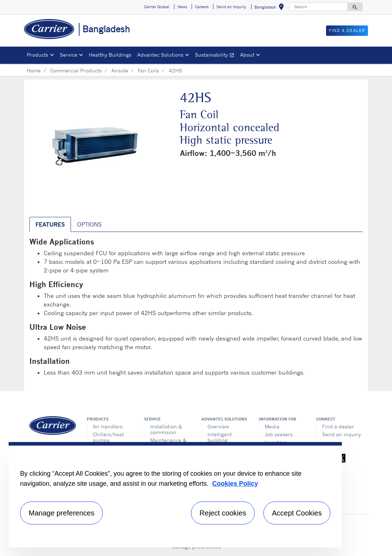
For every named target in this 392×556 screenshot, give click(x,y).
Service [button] (69, 55)
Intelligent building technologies (223, 440)
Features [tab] (50, 224)
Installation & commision (166, 429)
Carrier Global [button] (157, 7)
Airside (120, 70)
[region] (175, 495)
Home (34, 70)
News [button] (182, 7)
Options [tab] (89, 224)
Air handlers (108, 426)
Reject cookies (223, 513)
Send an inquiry (341, 434)
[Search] (319, 7)
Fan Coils (148, 70)
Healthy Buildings (110, 55)
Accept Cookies (297, 513)
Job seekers (279, 434)
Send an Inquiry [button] (231, 7)
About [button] (247, 55)
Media (272, 426)
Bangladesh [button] (271, 8)
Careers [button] (202, 7)
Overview (218, 426)
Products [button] (38, 55)
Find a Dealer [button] (347, 30)
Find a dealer (338, 426)
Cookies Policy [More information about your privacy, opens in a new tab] (235, 484)
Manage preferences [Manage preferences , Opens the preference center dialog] (61, 513)
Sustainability (216, 56)
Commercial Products (76, 70)
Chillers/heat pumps (108, 437)
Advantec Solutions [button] (160, 55)
